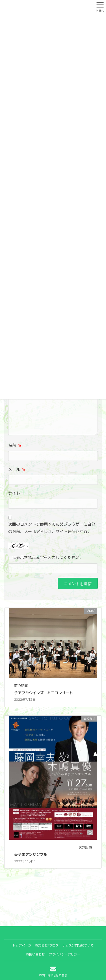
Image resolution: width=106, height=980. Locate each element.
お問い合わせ (35, 954)
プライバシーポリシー (64, 954)
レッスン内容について (78, 945)
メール (17, 469)
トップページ (22, 945)
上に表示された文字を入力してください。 (46, 557)
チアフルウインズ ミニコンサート (45, 693)
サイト (14, 493)
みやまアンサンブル (33, 854)
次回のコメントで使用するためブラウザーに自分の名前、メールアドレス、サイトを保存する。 (52, 528)
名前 (15, 445)
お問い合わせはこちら (53, 971)
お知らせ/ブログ (47, 945)
